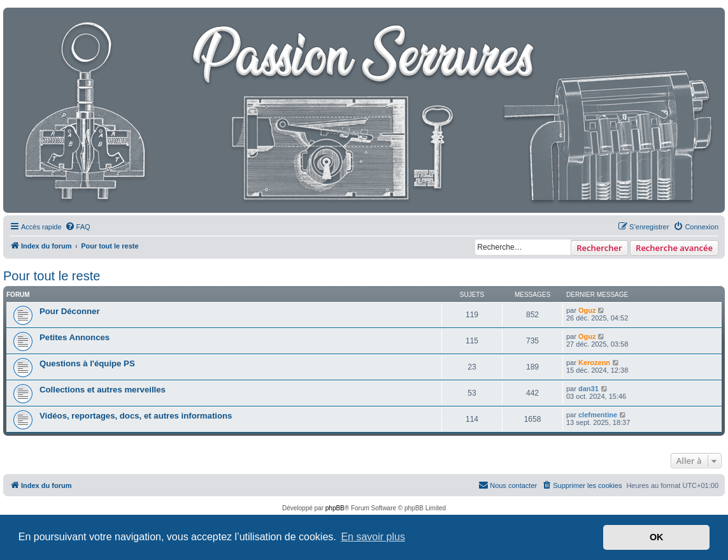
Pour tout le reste (52, 276)
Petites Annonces (75, 337)
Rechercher (599, 248)
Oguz (587, 310)
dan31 (589, 389)
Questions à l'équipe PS (87, 363)
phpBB (335, 508)
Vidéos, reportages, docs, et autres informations (136, 416)
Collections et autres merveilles (103, 390)
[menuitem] (78, 227)
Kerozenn (594, 363)
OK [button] (657, 537)
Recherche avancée (674, 248)
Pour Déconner (70, 311)
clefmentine (598, 415)
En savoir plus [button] (373, 537)
